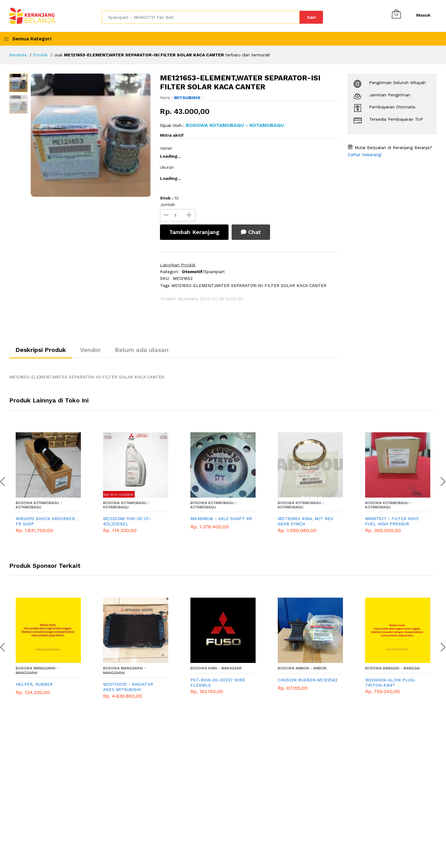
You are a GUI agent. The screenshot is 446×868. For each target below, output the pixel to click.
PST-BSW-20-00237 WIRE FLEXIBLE (218, 682)
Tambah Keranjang (194, 232)
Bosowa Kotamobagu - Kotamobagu (39, 505)
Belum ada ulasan (142, 350)
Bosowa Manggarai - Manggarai (37, 670)
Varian (166, 148)
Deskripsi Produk (41, 350)
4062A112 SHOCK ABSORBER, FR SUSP (46, 521)
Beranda (18, 55)
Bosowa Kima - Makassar (216, 668)
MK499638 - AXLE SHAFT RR (221, 519)
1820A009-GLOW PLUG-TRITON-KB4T (390, 682)
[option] (91, 135)
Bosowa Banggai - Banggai (392, 668)
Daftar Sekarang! (365, 155)
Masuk (423, 15)
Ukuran (167, 167)
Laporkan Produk (178, 265)
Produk (40, 55)
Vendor (90, 350)
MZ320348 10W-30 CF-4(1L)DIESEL (127, 521)
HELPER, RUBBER (34, 684)
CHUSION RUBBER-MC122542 (308, 680)
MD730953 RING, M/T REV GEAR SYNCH (305, 521)
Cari (311, 17)
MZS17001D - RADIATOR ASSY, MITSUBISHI (128, 687)
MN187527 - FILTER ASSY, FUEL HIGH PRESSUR (392, 521)
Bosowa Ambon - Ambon (302, 668)
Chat (251, 232)
